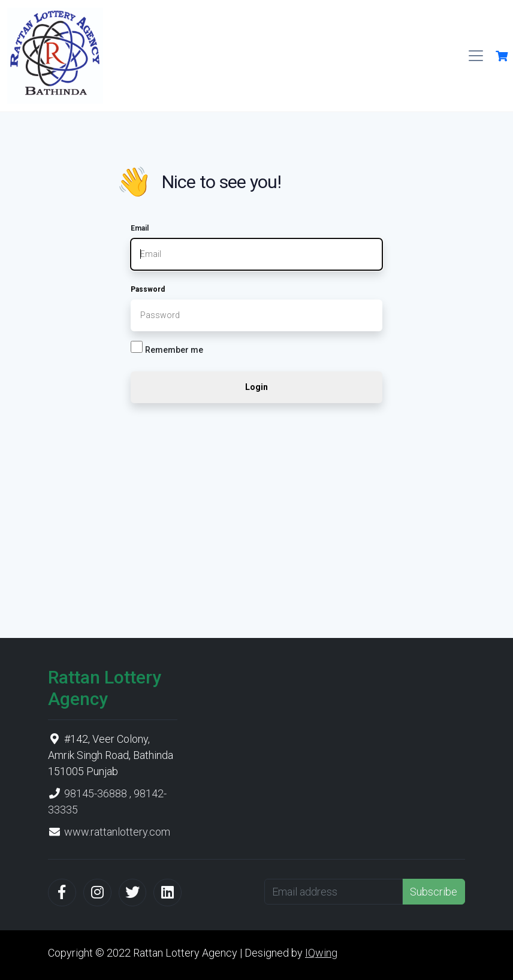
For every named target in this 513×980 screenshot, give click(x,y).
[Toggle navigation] (476, 56)
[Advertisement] (256, 519)
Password (148, 289)
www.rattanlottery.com (117, 832)
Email (140, 228)
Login (256, 387)
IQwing (321, 953)
